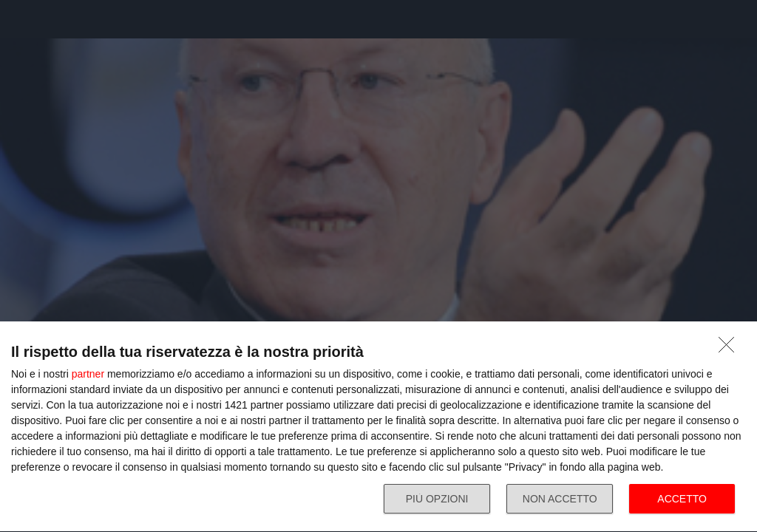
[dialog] (378, 427)
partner (88, 374)
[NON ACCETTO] (730, 349)
